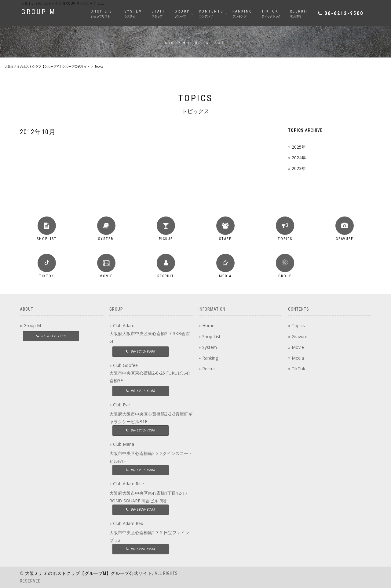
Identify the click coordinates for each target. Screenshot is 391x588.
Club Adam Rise (128, 484)
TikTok (298, 369)
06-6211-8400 (141, 470)
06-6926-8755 (141, 510)
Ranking (210, 358)
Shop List (211, 337)
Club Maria (124, 444)
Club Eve (121, 405)
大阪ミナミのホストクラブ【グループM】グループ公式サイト (89, 573)
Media (298, 358)
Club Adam (124, 325)
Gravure (300, 337)
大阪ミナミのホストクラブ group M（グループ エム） (64, 4)
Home (208, 325)
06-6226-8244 (141, 549)
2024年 (299, 158)
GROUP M (39, 12)
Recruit (209, 369)
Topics (298, 325)
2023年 (299, 168)
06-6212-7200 (141, 430)
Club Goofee (125, 365)
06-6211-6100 (141, 391)
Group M (32, 325)
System (210, 347)
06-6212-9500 (344, 13)
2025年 (299, 147)
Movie (298, 347)
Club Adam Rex (128, 523)
